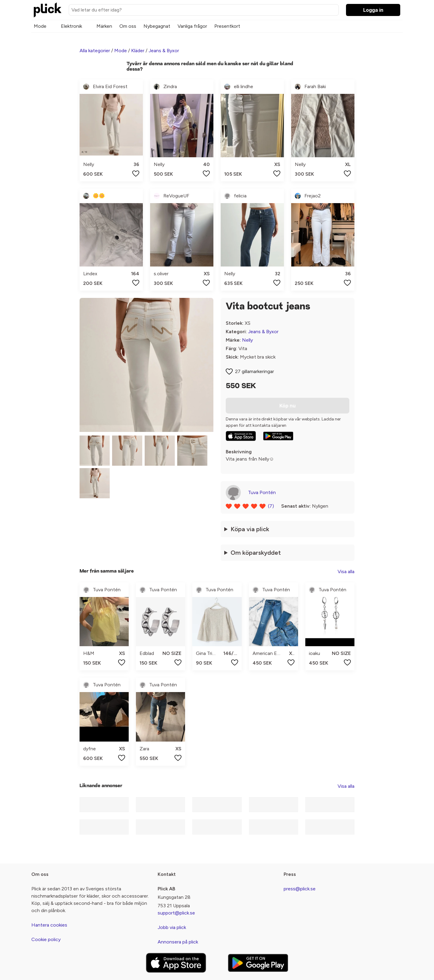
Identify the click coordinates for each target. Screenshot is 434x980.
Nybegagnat (157, 26)
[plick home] (48, 10)
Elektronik (71, 26)
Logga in (373, 10)
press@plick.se (300, 889)
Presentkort (227, 26)
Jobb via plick (172, 927)
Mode (40, 26)
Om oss (128, 26)
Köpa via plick (250, 529)
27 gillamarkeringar (255, 371)
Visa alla (346, 571)
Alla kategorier (95, 51)
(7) (271, 506)
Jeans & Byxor (164, 51)
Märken (104, 26)
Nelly (247, 340)
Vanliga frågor (192, 26)
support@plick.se (176, 913)
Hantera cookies (49, 925)
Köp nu (288, 406)
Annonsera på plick (178, 942)
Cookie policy (46, 939)
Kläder (138, 51)
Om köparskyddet (256, 553)
